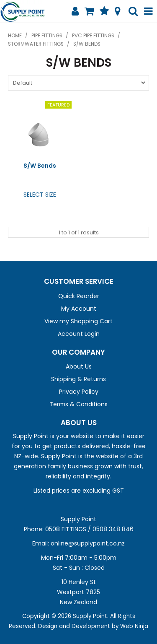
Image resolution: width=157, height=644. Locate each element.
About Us (79, 366)
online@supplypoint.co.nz (88, 543)
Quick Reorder (79, 296)
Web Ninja (134, 626)
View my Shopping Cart (78, 321)
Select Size (40, 195)
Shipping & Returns (78, 379)
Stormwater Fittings (36, 44)
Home (15, 36)
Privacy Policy (79, 392)
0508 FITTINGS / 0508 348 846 (89, 529)
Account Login (79, 334)
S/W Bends (40, 166)
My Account (79, 309)
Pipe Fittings (47, 36)
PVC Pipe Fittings (93, 36)
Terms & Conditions (78, 404)
